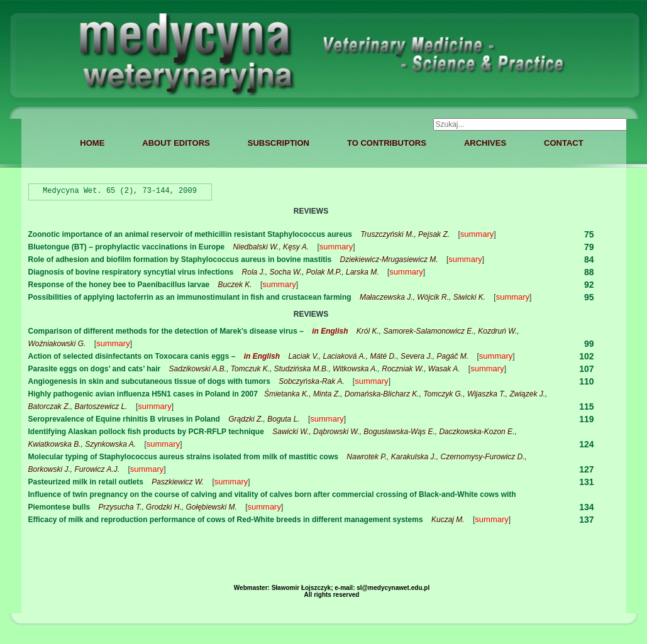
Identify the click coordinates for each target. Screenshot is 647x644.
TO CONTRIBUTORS (387, 143)
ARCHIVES (485, 143)
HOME (92, 143)
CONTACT (564, 143)
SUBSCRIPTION (279, 143)
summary (477, 234)
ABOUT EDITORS (176, 143)
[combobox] (530, 124)
